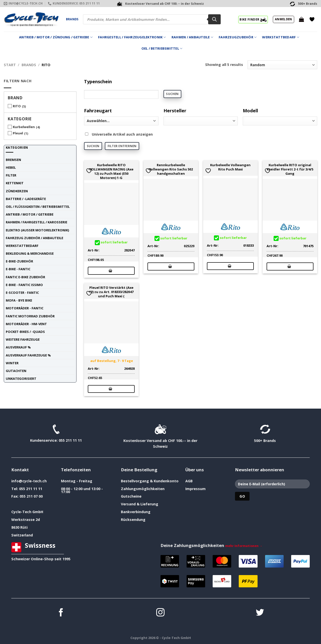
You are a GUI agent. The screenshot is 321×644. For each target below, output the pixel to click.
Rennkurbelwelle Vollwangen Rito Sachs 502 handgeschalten (171, 169)
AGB (189, 481)
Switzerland (22, 535)
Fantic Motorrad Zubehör (30, 316)
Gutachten (16, 371)
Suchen (172, 94)
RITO (17, 106)
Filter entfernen (122, 146)
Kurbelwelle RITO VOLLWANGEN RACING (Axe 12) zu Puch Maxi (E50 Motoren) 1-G (111, 171)
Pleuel (18, 133)
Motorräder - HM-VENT (26, 324)
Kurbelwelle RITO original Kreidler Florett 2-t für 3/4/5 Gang (290, 169)
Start (10, 65)
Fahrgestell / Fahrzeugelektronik (132, 37)
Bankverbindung (136, 512)
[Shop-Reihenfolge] (282, 65)
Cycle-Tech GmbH (27, 512)
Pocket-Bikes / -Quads (25, 332)
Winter (12, 363)
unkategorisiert (21, 379)
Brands (72, 19)
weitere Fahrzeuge (23, 339)
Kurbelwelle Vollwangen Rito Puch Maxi (230, 167)
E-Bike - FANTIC (18, 269)
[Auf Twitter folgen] (260, 613)
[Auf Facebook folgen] (61, 613)
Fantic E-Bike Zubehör (25, 277)
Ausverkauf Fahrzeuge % (28, 355)
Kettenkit (15, 183)
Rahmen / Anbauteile (192, 37)
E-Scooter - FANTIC (22, 293)
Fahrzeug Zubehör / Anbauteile (34, 238)
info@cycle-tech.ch (29, 481)
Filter (11, 175)
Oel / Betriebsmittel (162, 49)
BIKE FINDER (253, 19)
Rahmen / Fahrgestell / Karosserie (36, 222)
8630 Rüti (19, 527)
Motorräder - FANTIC (25, 308)
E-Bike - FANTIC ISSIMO (24, 285)
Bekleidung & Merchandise (30, 253)
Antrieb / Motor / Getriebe (30, 214)
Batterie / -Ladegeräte (26, 199)
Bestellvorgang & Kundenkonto (150, 481)
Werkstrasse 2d (26, 520)
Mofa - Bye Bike (19, 300)
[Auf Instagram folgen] (160, 613)
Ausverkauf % (18, 347)
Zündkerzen (17, 191)
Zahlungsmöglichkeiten (143, 489)
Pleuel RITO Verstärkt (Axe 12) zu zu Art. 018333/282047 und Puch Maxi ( (111, 292)
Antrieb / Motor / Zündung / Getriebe (56, 37)
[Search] (214, 19)
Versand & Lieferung (140, 504)
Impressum (195, 489)
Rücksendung (133, 520)
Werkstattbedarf (280, 37)
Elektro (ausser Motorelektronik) (37, 230)
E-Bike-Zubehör (19, 261)
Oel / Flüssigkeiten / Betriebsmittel (38, 207)
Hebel (11, 167)
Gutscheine (131, 496)
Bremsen (13, 160)
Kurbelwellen (24, 127)
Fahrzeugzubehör (238, 37)
